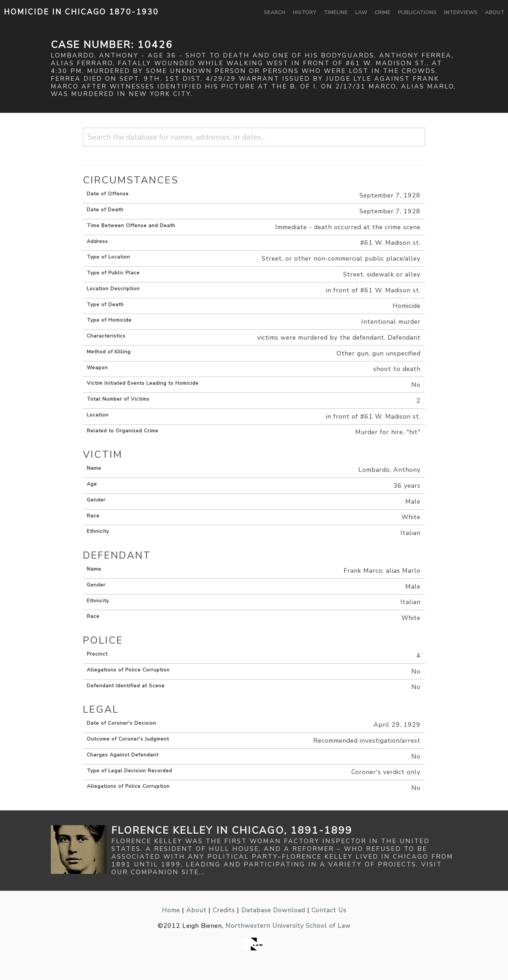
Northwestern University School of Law (288, 926)
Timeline (336, 13)
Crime (383, 13)
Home (171, 910)
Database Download (273, 910)
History (305, 13)
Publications (417, 13)
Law (361, 13)
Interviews (461, 13)
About (495, 13)
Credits (224, 910)
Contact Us (329, 910)
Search (275, 13)
